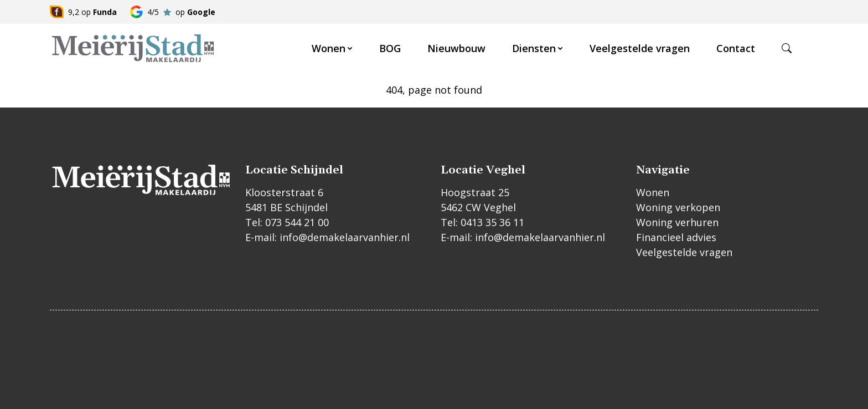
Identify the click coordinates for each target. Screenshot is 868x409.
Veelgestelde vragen (640, 48)
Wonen (329, 48)
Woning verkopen (678, 207)
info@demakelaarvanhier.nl (345, 237)
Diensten (534, 48)
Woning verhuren (677, 222)
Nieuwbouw (456, 48)
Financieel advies (676, 237)
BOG (390, 48)
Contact (736, 48)
